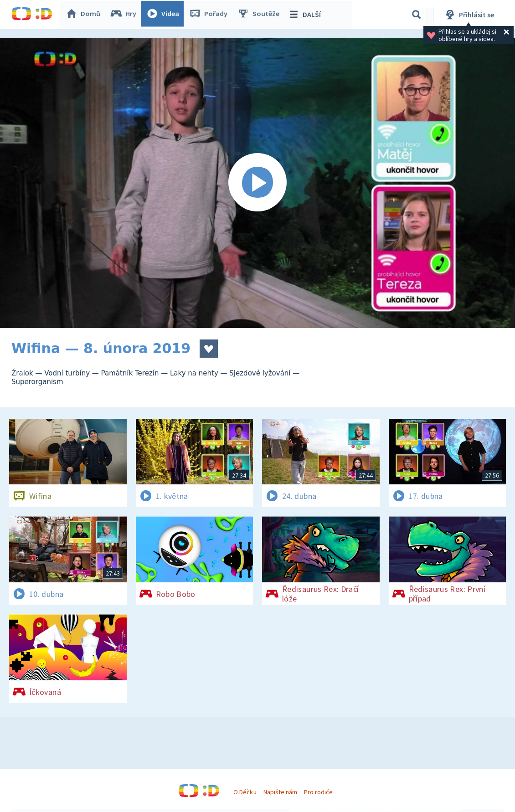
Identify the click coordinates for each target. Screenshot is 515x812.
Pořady (210, 15)
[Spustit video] (257, 183)
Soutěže (260, 15)
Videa (165, 15)
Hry (125, 15)
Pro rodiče (318, 792)
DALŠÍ (306, 15)
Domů (85, 15)
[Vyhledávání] (417, 15)
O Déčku (245, 792)
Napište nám (280, 792)
